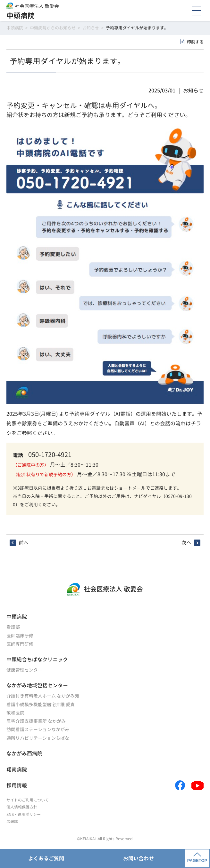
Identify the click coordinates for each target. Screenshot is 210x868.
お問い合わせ (139, 858)
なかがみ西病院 (24, 754)
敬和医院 (15, 713)
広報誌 (12, 821)
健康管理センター (24, 670)
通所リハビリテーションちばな (38, 738)
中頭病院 (21, 16)
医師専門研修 (20, 644)
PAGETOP (197, 858)
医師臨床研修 (20, 636)
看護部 (13, 627)
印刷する (195, 42)
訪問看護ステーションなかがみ (38, 729)
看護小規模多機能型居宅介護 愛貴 (41, 704)
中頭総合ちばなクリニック (37, 659)
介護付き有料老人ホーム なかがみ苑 (43, 696)
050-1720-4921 (50, 454)
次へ (186, 543)
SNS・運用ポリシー (24, 814)
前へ (24, 543)
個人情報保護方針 (22, 807)
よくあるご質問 (46, 858)
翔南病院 (17, 769)
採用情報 (17, 785)
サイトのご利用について (28, 800)
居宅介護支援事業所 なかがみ (36, 721)
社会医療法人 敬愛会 (37, 6)
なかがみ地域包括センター (37, 685)
